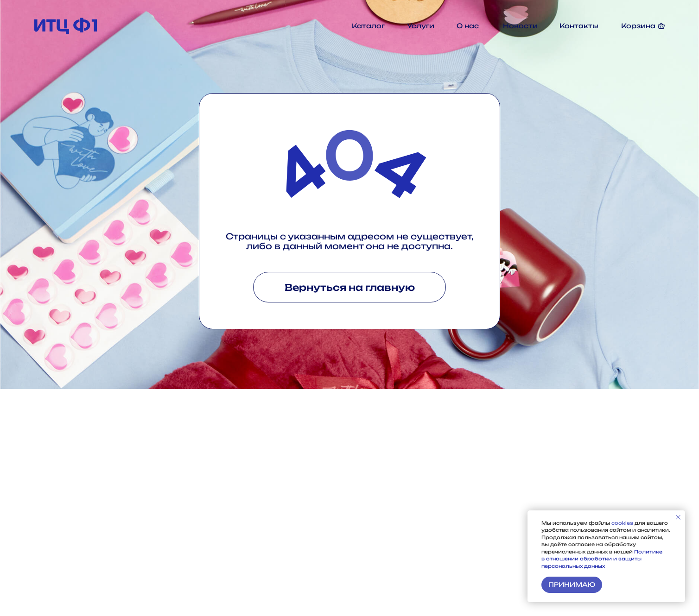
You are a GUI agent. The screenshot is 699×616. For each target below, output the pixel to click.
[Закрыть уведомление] (678, 517)
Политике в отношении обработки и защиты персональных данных (602, 559)
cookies (623, 523)
